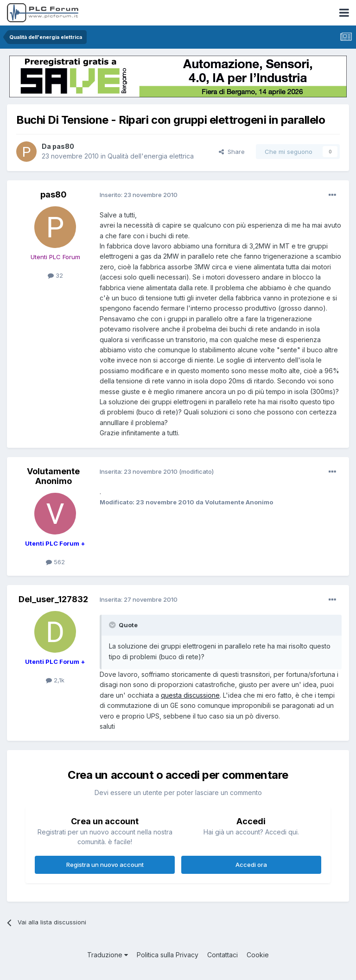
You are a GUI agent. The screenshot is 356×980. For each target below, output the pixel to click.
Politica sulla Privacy (168, 955)
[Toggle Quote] (113, 625)
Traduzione (108, 955)
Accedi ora (251, 865)
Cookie (258, 955)
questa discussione (190, 695)
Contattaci (222, 955)
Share (232, 152)
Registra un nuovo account (105, 865)
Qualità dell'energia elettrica (151, 156)
